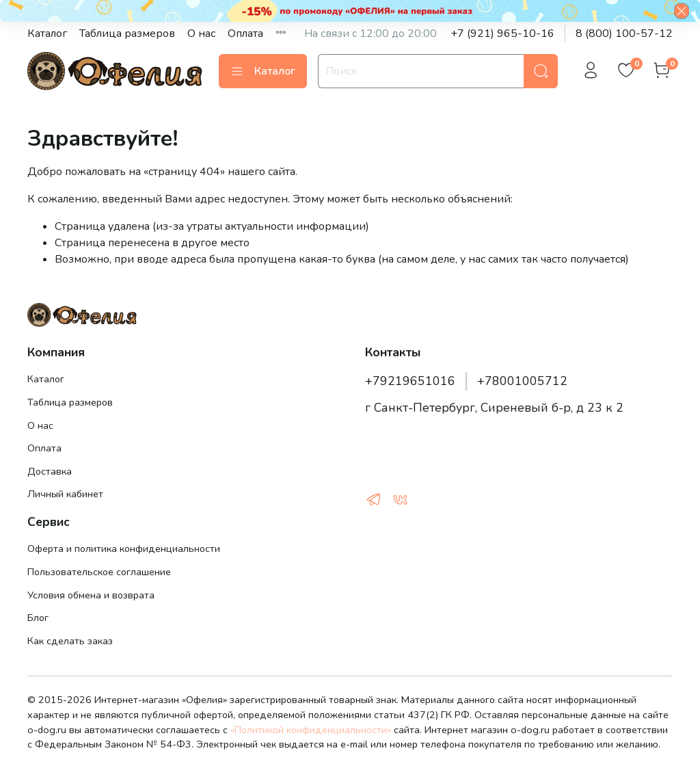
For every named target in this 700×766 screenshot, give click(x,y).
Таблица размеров (127, 34)
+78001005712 (522, 381)
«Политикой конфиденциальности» (311, 730)
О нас (201, 34)
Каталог (47, 34)
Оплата (245, 34)
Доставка (50, 471)
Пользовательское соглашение (99, 572)
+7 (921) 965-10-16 (502, 34)
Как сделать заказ (70, 641)
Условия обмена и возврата (91, 595)
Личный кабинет (65, 494)
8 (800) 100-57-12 (624, 34)
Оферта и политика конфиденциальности (124, 549)
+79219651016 (410, 381)
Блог (38, 618)
